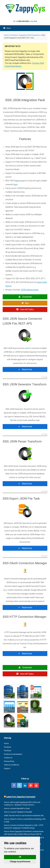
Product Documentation (13, 754)
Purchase (8, 751)
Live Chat (33, 21)
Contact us (8, 758)
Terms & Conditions (12, 765)
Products (14, 35)
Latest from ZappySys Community (21, 797)
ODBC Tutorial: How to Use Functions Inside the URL (24, 816)
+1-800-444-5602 (22, 21)
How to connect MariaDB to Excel (17, 808)
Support (7, 768)
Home (6, 35)
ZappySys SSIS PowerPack (29, 35)
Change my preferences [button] (20, 862)
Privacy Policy (9, 761)
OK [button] (20, 857)
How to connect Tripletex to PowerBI (18, 812)
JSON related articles (30, 290)
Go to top (44, 377)
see (16, 184)
